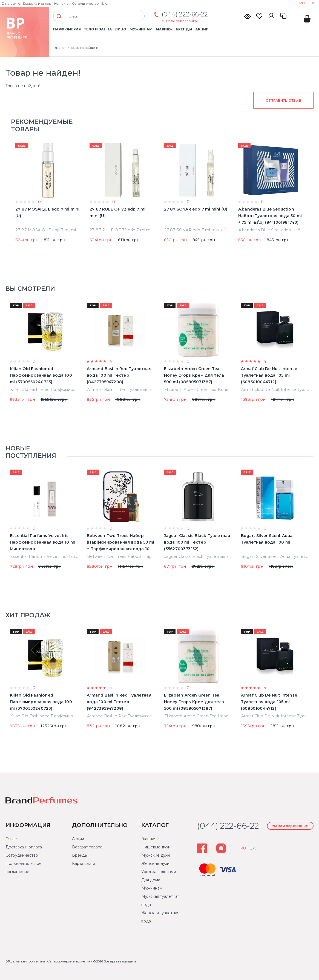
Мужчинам (141, 29)
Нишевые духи (156, 847)
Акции (202, 29)
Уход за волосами (159, 872)
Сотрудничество (85, 3)
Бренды (184, 29)
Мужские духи (156, 855)
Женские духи (155, 863)
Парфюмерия (67, 29)
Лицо (121, 29)
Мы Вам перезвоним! (180, 21)
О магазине (11, 3)
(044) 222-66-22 (185, 14)
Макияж (164, 29)
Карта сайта (84, 863)
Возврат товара (87, 847)
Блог (105, 3)
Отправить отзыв (283, 100)
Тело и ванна (98, 29)
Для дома (151, 880)
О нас (11, 839)
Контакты (62, 3)
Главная (60, 48)
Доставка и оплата (37, 3)
